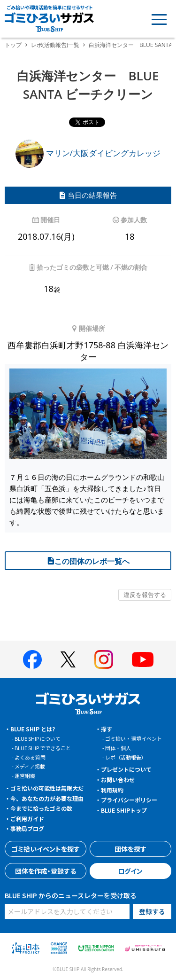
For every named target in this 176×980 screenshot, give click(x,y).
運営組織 (25, 776)
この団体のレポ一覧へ (88, 561)
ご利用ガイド (27, 819)
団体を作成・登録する (46, 871)
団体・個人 (118, 748)
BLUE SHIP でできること (43, 748)
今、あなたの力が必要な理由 (47, 798)
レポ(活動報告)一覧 (55, 45)
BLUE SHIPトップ (124, 810)
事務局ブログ (27, 828)
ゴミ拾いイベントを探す (46, 849)
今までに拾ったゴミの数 (41, 808)
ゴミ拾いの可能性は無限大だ (47, 788)
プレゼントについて (126, 769)
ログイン (130, 871)
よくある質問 (30, 757)
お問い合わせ (118, 780)
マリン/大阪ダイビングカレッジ (88, 153)
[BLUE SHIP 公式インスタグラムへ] (104, 659)
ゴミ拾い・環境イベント (134, 738)
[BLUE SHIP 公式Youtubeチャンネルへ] (143, 659)
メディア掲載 (30, 766)
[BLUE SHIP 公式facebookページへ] (32, 659)
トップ (13, 45)
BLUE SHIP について (38, 738)
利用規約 (112, 790)
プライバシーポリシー (129, 800)
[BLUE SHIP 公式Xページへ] (68, 659)
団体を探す (130, 849)
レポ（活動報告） (126, 757)
